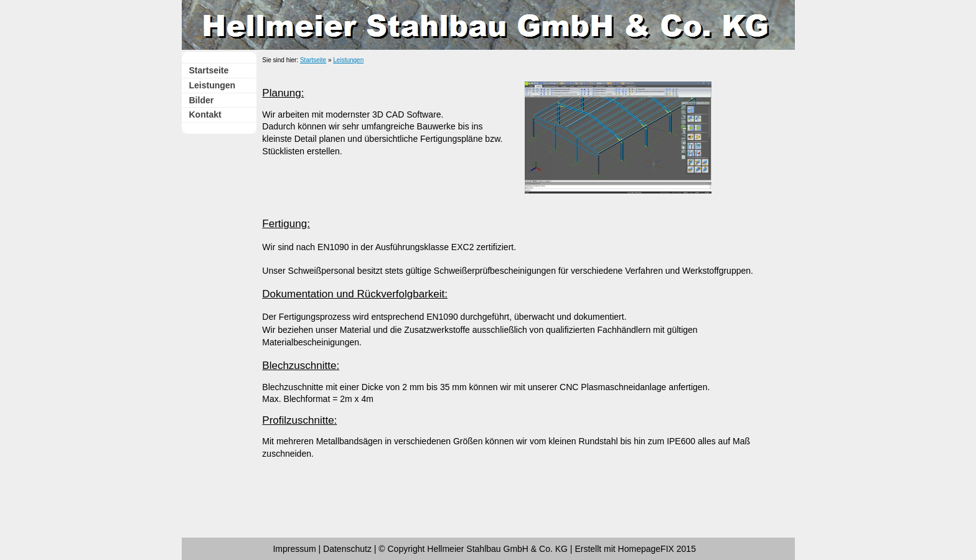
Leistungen (213, 85)
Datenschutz (347, 549)
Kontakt (205, 114)
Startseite (209, 70)
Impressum (294, 549)
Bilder (202, 100)
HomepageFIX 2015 (657, 549)
